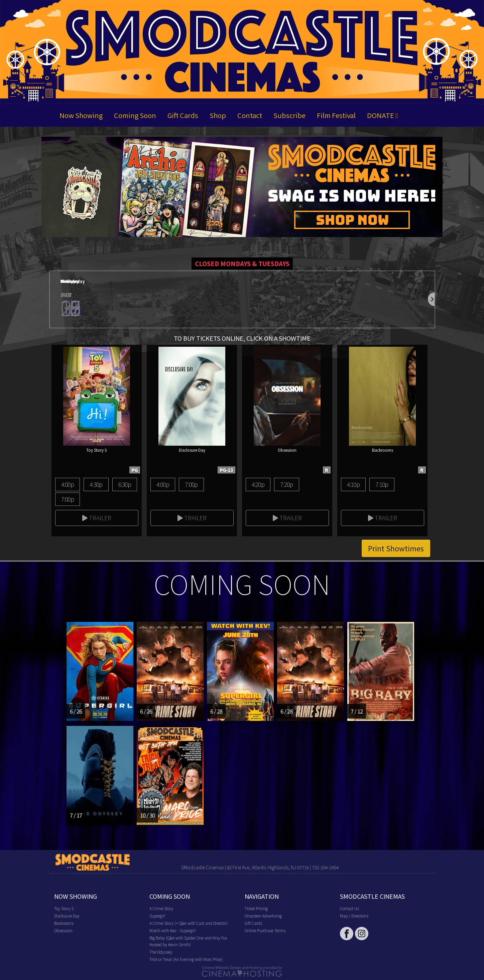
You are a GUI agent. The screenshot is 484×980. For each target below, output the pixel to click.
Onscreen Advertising (263, 916)
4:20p (258, 484)
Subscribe (289, 115)
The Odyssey (161, 952)
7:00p (68, 499)
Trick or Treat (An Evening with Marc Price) (186, 959)
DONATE (382, 115)
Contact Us (349, 908)
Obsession (63, 930)
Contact (250, 115)
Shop (218, 115)
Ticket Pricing (256, 908)
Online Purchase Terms (265, 930)
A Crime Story (161, 908)
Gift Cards (183, 115)
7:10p (382, 484)
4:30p (96, 484)
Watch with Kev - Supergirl (172, 930)
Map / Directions (354, 916)
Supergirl (157, 916)
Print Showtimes (396, 548)
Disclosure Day (67, 916)
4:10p (353, 484)
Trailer (97, 518)
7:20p (286, 484)
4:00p (68, 484)
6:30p (125, 484)
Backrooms (64, 923)
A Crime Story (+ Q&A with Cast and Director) (189, 923)
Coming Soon (135, 115)
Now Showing (81, 115)
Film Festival (336, 115)
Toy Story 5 (64, 908)
